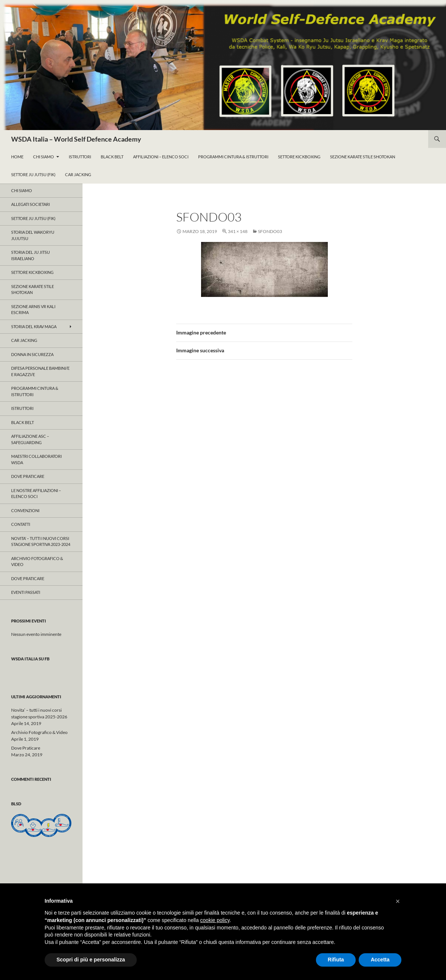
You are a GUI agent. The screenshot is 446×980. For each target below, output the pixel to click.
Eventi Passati (26, 592)
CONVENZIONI (25, 510)
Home (17, 157)
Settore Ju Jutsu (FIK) (33, 174)
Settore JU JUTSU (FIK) (33, 218)
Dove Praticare (28, 476)
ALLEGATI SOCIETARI (30, 204)
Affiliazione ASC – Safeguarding (30, 439)
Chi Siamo (43, 157)
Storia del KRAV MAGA (34, 326)
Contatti (21, 524)
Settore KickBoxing (299, 157)
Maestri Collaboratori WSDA (36, 459)
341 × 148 (238, 231)
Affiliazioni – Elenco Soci (161, 157)
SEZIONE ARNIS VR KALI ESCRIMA (33, 310)
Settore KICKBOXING (32, 272)
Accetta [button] (380, 960)
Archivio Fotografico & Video (37, 562)
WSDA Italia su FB (30, 659)
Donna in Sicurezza (32, 354)
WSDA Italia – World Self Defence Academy (76, 139)
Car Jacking (78, 174)
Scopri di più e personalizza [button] (91, 960)
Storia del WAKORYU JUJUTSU (33, 235)
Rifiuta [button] (336, 960)
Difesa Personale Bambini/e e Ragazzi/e (40, 371)
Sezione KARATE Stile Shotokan (363, 157)
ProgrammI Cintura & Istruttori (233, 157)
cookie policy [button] (215, 920)
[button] (398, 901)
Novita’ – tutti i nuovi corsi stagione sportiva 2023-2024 (41, 541)
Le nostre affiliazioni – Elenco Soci (36, 494)
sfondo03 (270, 231)
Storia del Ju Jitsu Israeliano (30, 255)
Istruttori (80, 157)
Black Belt (112, 157)
